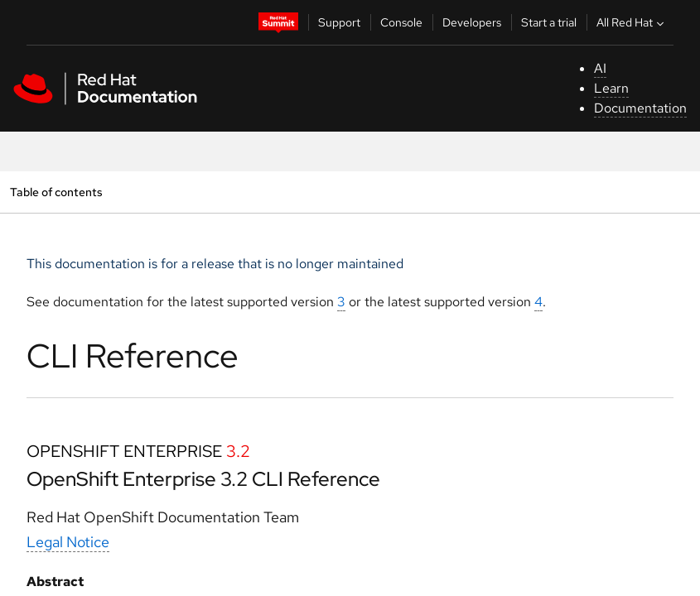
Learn (611, 88)
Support (339, 22)
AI (600, 68)
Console (401, 22)
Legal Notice (68, 542)
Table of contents (56, 192)
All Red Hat (632, 22)
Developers (472, 22)
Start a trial (549, 22)
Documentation (640, 108)
